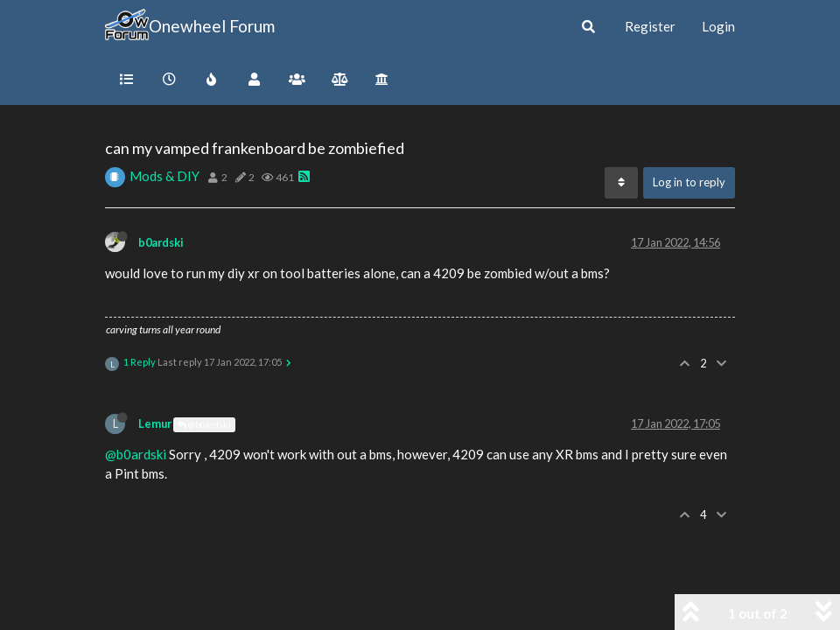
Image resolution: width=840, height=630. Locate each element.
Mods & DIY (164, 176)
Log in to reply (689, 182)
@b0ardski (204, 424)
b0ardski (161, 242)
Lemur (155, 423)
